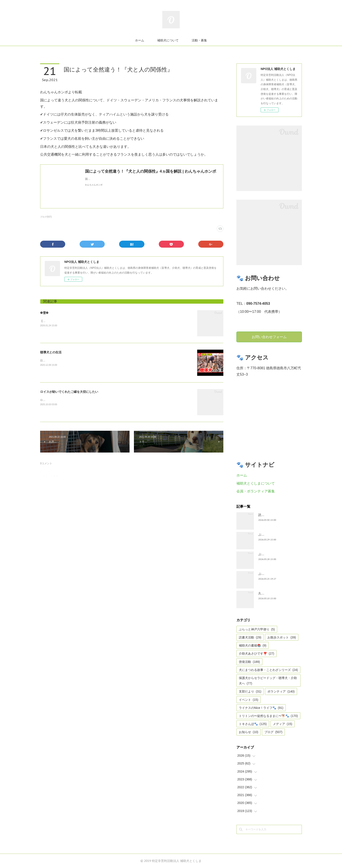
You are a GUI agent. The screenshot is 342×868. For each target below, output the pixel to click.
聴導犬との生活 (51, 352)
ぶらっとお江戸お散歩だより (278, 534)
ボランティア (281, 691)
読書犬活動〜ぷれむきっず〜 (278, 515)
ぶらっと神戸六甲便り (274, 574)
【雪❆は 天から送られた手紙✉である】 (64, 321)
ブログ (273, 732)
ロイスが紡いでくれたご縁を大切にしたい (69, 392)
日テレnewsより (50, 361)
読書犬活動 (250, 637)
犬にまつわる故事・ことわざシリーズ (268, 670)
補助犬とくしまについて (256, 483)
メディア (283, 724)
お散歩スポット (282, 637)
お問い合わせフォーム (269, 337)
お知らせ (249, 732)
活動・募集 (199, 40)
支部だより (250, 691)
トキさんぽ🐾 (253, 724)
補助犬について (168, 40)
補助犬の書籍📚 (253, 645)
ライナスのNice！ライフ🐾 (261, 708)
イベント (249, 700)
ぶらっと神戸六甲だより (275, 554)
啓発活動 (249, 662)
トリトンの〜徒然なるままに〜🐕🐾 (268, 716)
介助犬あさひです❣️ (256, 654)
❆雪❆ (44, 313)
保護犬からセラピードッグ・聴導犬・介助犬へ (268, 681)
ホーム (140, 40)
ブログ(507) (46, 217)
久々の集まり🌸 (269, 593)
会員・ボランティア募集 (256, 491)
